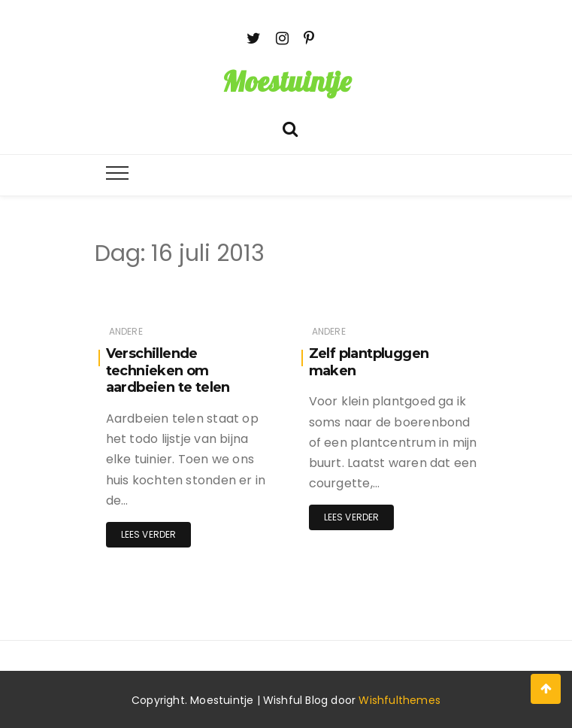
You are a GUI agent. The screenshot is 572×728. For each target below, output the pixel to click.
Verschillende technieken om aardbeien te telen (168, 370)
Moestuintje (286, 81)
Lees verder (149, 534)
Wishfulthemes (399, 700)
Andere (126, 331)
